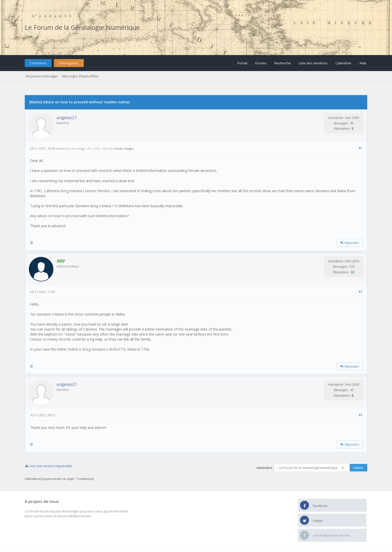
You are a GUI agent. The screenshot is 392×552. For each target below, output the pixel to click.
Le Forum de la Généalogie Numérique (82, 27)
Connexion (38, 63)
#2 (360, 291)
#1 (360, 148)
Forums (261, 63)
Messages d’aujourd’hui (80, 76)
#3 (360, 415)
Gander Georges (123, 149)
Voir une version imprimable (51, 466)
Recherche (283, 63)
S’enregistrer (69, 63)
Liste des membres (313, 63)
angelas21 (67, 117)
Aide (363, 63)
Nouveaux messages (42, 76)
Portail (242, 63)
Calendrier (343, 63)
